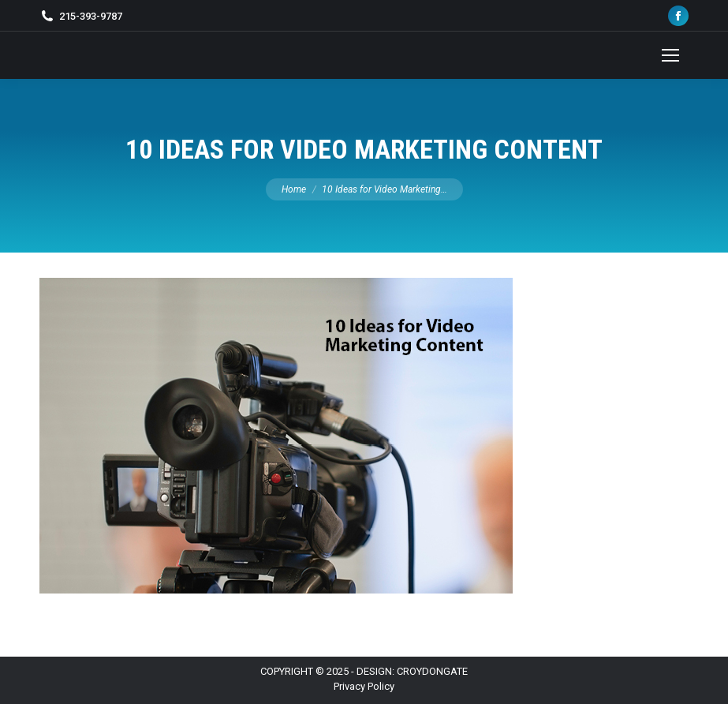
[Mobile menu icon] (670, 55)
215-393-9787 (91, 16)
